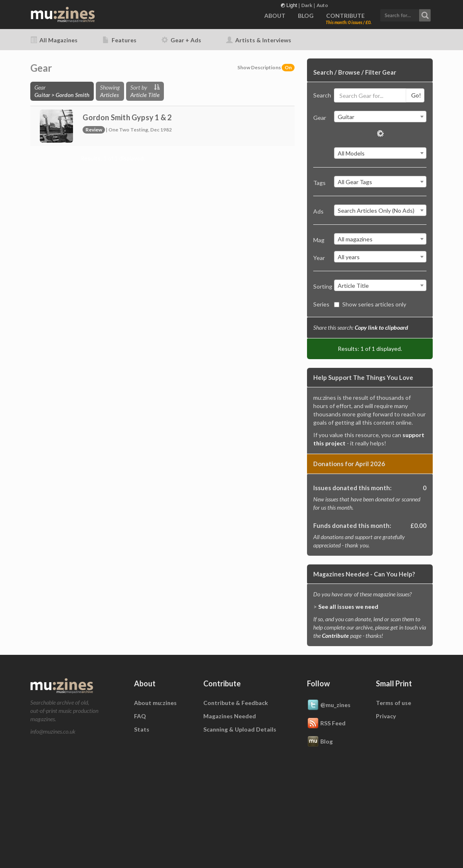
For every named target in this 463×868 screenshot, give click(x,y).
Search (321, 95)
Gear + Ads (181, 40)
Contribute (335, 636)
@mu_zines (329, 705)
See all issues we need (348, 607)
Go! (416, 95)
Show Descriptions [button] (266, 67)
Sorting (321, 286)
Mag (319, 240)
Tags (319, 183)
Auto (322, 5)
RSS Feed (326, 724)
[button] (405, 14)
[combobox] (380, 117)
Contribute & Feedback (236, 703)
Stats (142, 729)
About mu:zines (155, 703)
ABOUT (275, 16)
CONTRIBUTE (345, 16)
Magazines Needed (230, 716)
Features (119, 40)
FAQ (140, 716)
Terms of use (394, 703)
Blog (320, 742)
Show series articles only (370, 304)
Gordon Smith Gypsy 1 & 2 (127, 117)
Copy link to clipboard (381, 327)
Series (321, 304)
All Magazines (54, 40)
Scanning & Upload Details (240, 729)
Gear (320, 118)
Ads (318, 211)
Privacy (386, 716)
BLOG (306, 16)
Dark (307, 5)
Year (319, 258)
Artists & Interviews (259, 40)
